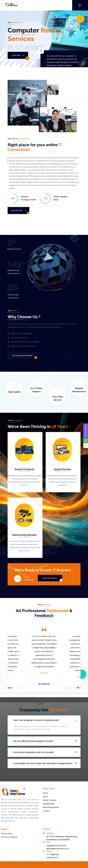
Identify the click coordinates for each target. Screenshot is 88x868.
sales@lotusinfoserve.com (56, 846)
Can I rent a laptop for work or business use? (36, 720)
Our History (19, 211)
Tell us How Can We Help (22, 356)
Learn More (18, 55)
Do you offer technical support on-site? (33, 741)
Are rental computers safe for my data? (34, 752)
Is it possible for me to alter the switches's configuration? (43, 763)
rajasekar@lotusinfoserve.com (57, 849)
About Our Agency (50, 578)
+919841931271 (52, 858)
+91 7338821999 (53, 855)
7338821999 (29, 580)
